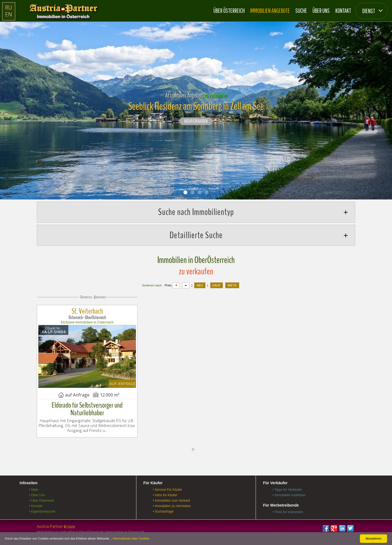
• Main (34, 490)
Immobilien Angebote (270, 10)
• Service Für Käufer (168, 490)
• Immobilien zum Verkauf (171, 501)
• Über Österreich (42, 501)
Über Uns (321, 10)
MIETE (232, 285)
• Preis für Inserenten (288, 512)
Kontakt (343, 10)
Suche (301, 10)
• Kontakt (36, 506)
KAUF (217, 285)
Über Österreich (229, 10)
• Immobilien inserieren (289, 495)
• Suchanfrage (163, 511)
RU (9, 7)
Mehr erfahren (196, 122)
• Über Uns (37, 495)
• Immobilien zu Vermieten (172, 506)
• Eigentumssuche (42, 511)
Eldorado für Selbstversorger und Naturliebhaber (87, 409)
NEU (200, 285)
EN (9, 14)
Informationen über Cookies (131, 538)
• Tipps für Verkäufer (287, 490)
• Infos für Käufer (165, 495)
